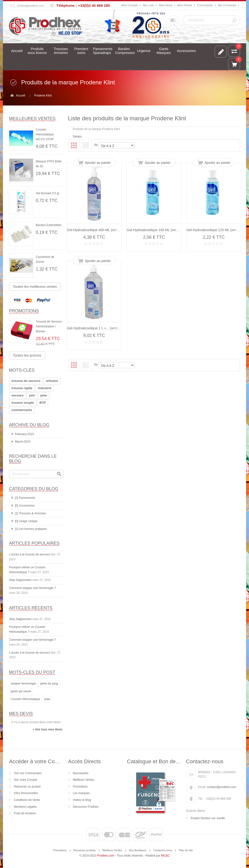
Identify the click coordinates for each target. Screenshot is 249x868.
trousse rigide (22, 388)
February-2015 (24, 434)
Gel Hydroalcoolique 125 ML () (215, 230)
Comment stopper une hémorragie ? (32, 588)
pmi (32, 395)
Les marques (81, 793)
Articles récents (31, 608)
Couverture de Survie (45, 259)
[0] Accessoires (25, 506)
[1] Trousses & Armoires (30, 513)
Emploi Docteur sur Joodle (208, 818)
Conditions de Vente (27, 800)
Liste (86, 145)
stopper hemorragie (23, 684)
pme (44, 395)
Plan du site (186, 850)
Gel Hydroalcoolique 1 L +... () (95, 328)
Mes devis (21, 714)
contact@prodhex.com (31, 6)
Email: (202, 787)
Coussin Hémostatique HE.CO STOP (45, 134)
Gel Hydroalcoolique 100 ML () (155, 230)
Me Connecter (227, 5)
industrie (45, 388)
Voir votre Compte (26, 780)
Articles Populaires (34, 543)
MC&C (165, 856)
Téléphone (66, 5)
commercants (22, 410)
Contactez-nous (163, 850)
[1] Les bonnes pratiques (31, 529)
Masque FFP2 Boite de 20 (49, 164)
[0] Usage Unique (26, 521)
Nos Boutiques (138, 850)
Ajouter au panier (98, 163)
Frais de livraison (25, 813)
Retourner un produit (27, 787)
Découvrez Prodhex (86, 807)
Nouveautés (81, 773)
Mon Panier (185, 5)
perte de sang (49, 684)
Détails (77, 137)
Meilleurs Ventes (84, 780)
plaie (47, 699)
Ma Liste (148, 5)
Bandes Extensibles (49, 225)
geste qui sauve (21, 691)
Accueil (21, 96)
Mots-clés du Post (32, 672)
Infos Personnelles (26, 793)
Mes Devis (166, 5)
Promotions (24, 311)
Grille (74, 145)
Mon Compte (130, 5)
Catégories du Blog (34, 489)
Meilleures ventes (32, 119)
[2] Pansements (25, 498)
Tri (96, 145)
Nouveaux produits (85, 850)
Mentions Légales (25, 807)
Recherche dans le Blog (33, 459)
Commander (205, 5)
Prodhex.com (106, 856)
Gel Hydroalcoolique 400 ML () (95, 230)
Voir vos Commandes (28, 773)
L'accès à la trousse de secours (29, 554)
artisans (52, 381)
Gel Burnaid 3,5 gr (48, 193)
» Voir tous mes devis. (48, 729)
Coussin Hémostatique (25, 699)
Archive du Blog (29, 425)
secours (18, 395)
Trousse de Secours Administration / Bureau (49, 326)
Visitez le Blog (82, 800)
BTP (43, 403)
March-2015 (23, 442)
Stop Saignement (20, 580)
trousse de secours (26, 381)
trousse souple (23, 403)
